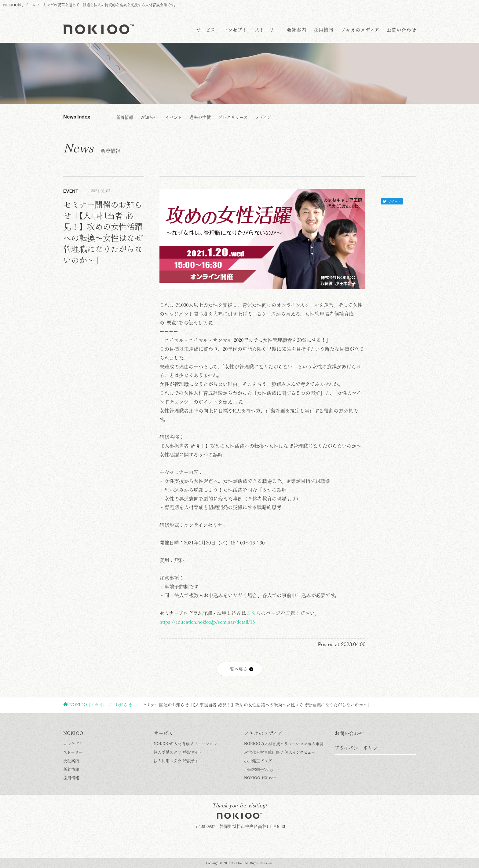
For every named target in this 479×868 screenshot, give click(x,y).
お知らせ (149, 117)
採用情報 (324, 30)
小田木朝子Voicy (259, 769)
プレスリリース (233, 117)
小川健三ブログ (258, 761)
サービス (206, 30)
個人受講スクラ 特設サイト (178, 752)
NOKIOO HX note (260, 778)
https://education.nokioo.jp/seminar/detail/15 (207, 622)
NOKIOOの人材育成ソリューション (185, 744)
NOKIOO (73, 733)
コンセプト (235, 30)
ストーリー (267, 30)
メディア (263, 117)
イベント (174, 117)
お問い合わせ (401, 30)
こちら (254, 613)
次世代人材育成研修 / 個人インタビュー (280, 752)
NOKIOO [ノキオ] (87, 705)
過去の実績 (200, 117)
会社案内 (296, 30)
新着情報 (125, 117)
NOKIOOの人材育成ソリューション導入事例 (284, 744)
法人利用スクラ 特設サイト (178, 761)
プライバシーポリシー (358, 748)
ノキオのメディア (360, 30)
